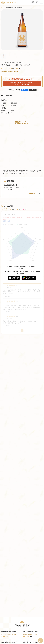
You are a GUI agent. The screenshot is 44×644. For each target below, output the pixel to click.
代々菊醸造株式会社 (7, 72)
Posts (34, 90)
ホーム (3, 7)
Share (26, 90)
